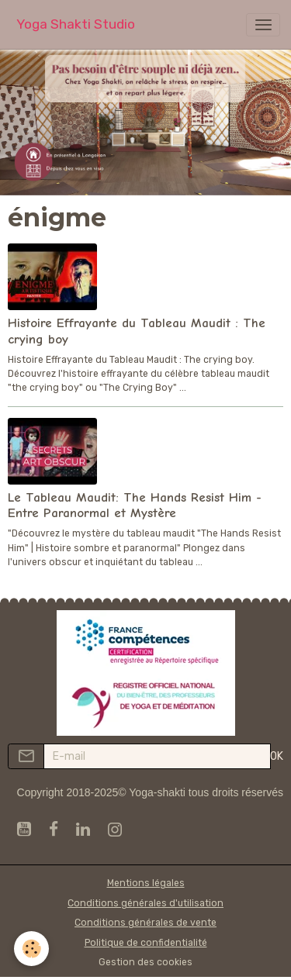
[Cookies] (31, 949)
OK (277, 756)
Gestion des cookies (145, 962)
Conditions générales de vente (145, 923)
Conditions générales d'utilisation (145, 903)
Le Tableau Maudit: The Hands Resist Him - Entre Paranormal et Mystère (135, 505)
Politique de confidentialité (146, 943)
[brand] (76, 24)
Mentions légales (146, 883)
